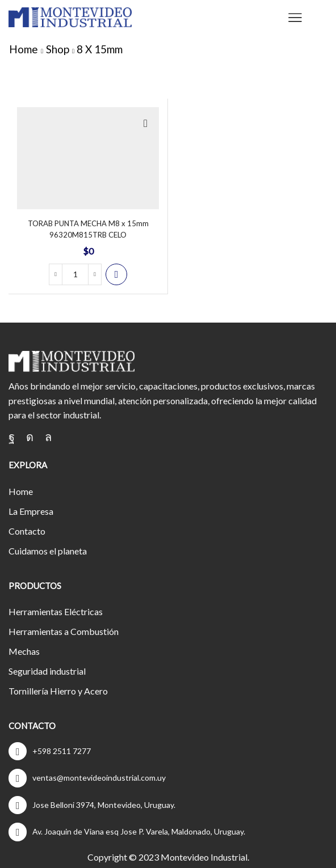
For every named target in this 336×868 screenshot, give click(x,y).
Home (24, 49)
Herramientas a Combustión (64, 631)
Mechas (24, 651)
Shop (58, 49)
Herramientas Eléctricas (56, 611)
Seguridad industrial (47, 671)
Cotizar (116, 274)
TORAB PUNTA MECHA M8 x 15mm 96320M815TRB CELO (88, 229)
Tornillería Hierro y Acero (58, 691)
